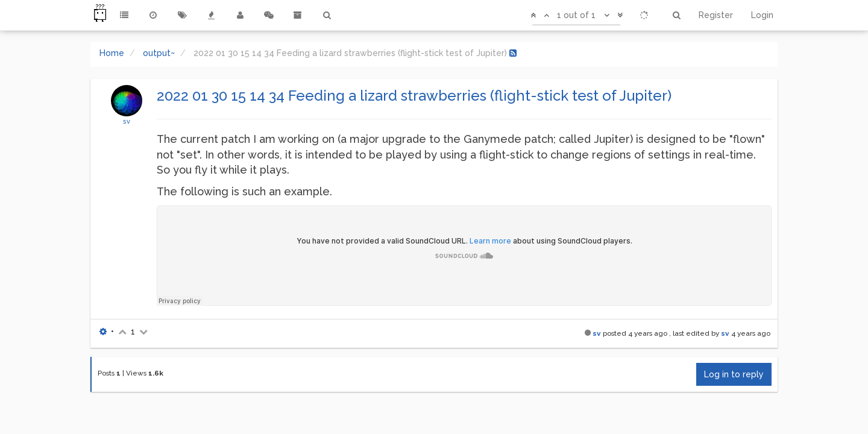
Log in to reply (734, 374)
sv (127, 121)
